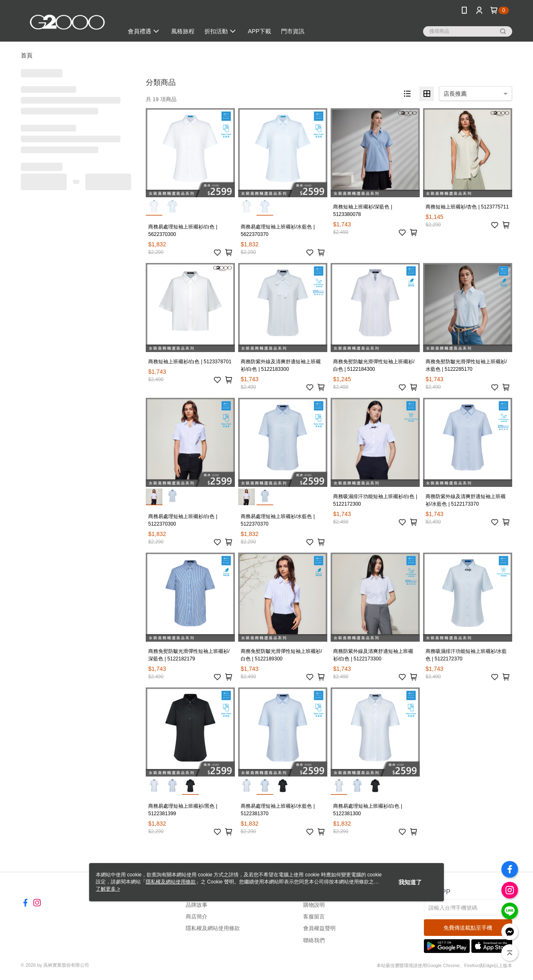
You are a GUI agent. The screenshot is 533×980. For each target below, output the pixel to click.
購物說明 (314, 905)
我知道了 (410, 882)
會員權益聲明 (319, 928)
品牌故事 (197, 905)
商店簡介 (197, 917)
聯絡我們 (314, 940)
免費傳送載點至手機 (468, 928)
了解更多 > (108, 889)
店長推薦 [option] (455, 94)
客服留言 (314, 917)
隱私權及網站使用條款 (213, 928)
